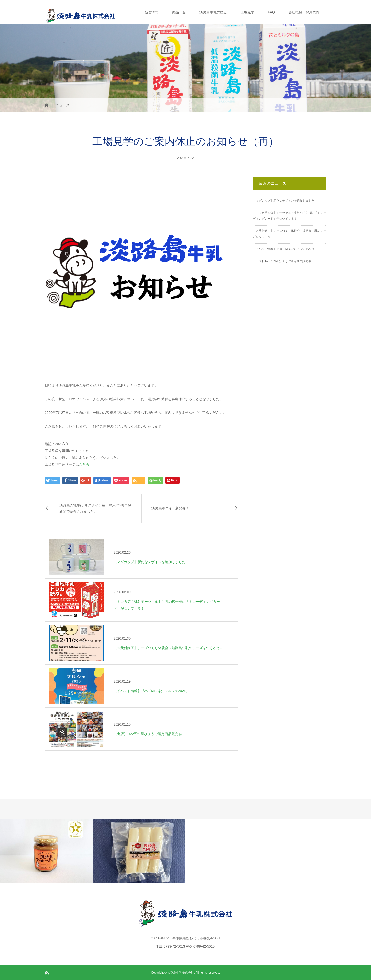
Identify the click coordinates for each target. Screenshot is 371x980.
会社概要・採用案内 (304, 12)
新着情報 (151, 12)
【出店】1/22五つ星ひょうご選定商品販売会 (282, 261)
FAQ (271, 12)
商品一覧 (179, 12)
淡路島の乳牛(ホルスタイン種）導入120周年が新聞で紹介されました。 (95, 508)
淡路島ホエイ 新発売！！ (172, 508)
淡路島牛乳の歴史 (213, 12)
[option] (46, 851)
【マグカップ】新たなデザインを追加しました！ (285, 201)
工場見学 (247, 12)
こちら (84, 464)
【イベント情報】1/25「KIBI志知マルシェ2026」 (285, 249)
